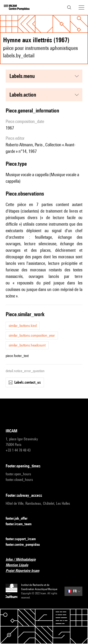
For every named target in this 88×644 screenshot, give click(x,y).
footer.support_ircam (23, 539)
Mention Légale (20, 565)
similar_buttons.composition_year (32, 335)
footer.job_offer (19, 519)
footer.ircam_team (21, 524)
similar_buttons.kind (23, 326)
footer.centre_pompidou (26, 545)
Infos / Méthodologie (23, 560)
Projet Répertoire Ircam (25, 571)
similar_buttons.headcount (27, 345)
